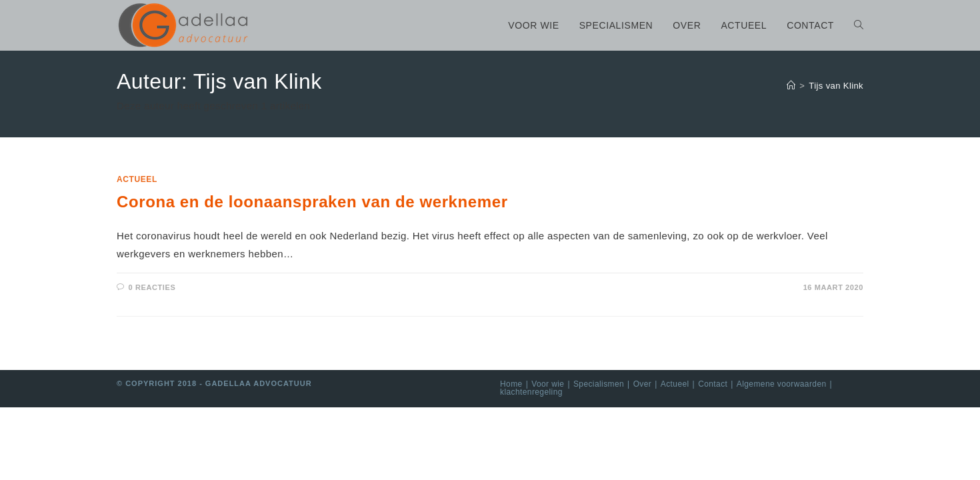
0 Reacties (152, 287)
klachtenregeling (531, 392)
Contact (713, 384)
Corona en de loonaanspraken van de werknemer (312, 202)
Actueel (137, 179)
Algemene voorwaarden (782, 384)
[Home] (791, 86)
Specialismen (599, 384)
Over (643, 384)
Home (511, 384)
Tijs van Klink (836, 86)
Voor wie (548, 384)
